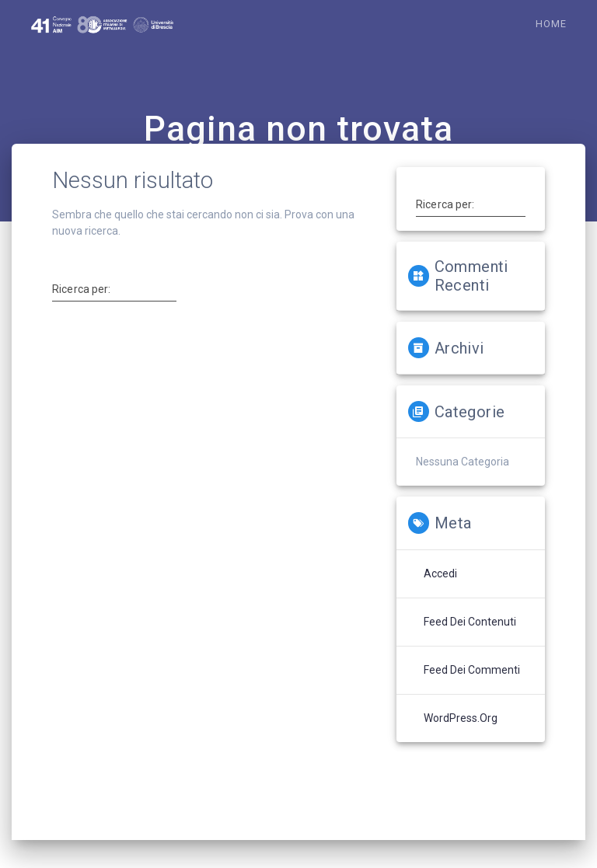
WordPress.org (461, 718)
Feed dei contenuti (470, 622)
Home (551, 24)
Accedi (440, 573)
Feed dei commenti (472, 670)
